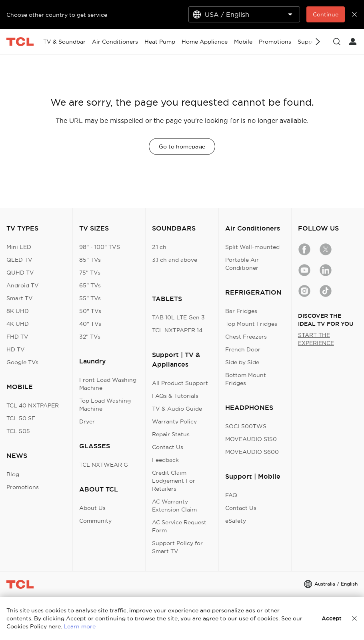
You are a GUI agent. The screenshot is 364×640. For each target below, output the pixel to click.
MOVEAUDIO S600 (252, 452)
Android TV (23, 285)
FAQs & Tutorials (175, 396)
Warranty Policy (174, 421)
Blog (13, 474)
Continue (326, 14)
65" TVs (90, 285)
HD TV (16, 349)
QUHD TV (20, 273)
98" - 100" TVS (100, 247)
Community (95, 521)
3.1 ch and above (175, 260)
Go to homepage (182, 146)
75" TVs (90, 273)
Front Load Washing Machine (108, 384)
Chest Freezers (246, 337)
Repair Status (171, 434)
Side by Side (242, 362)
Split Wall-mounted (252, 247)
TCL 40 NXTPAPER (33, 405)
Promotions (23, 487)
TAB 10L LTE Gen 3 (178, 317)
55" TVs (90, 298)
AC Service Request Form (179, 526)
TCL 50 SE (21, 418)
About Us (92, 508)
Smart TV (20, 298)
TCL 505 (18, 431)
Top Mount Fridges (251, 324)
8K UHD (18, 311)
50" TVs (90, 311)
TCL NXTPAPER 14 (177, 330)
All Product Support (180, 383)
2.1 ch (159, 247)
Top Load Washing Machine (105, 405)
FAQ (231, 495)
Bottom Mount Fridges (246, 379)
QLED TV (19, 260)
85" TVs (90, 260)
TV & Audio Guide (177, 409)
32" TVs (90, 337)
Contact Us (168, 447)
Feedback (165, 460)
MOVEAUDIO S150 (251, 439)
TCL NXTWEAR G (104, 465)
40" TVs (90, 324)
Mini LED (19, 247)
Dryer (87, 421)
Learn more (80, 626)
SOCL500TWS (246, 426)
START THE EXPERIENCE (316, 339)
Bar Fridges (241, 311)
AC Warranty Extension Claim (174, 506)
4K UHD (18, 324)
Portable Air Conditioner (242, 264)
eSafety (236, 521)
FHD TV (17, 337)
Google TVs (22, 362)
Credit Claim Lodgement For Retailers (174, 481)
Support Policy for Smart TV (177, 547)
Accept (332, 618)
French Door (243, 349)
